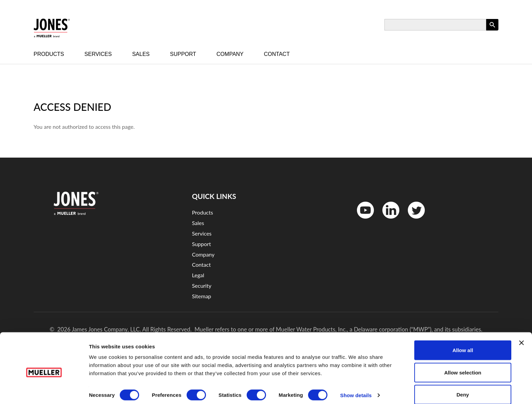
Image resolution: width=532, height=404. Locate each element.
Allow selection (463, 364)
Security (202, 286)
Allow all (463, 341)
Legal (198, 275)
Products (49, 54)
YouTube (362, 220)
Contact (277, 54)
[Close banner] (521, 334)
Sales (141, 54)
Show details (356, 387)
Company (230, 54)
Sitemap (202, 296)
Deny (463, 386)
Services (98, 54)
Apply (492, 30)
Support (183, 54)
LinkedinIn (388, 220)
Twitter (412, 220)
